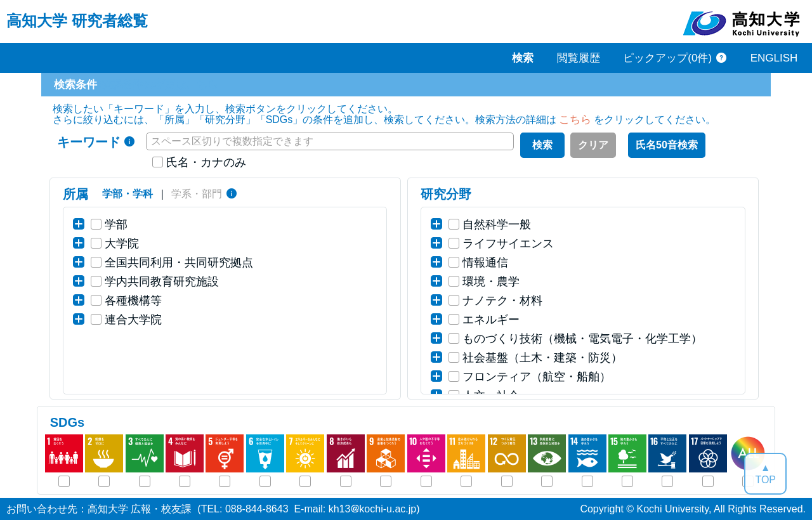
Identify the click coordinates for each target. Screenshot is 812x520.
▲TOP (765, 474)
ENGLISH (774, 58)
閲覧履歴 (579, 58)
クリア (593, 145)
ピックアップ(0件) (667, 58)
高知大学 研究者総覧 (77, 20)
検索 (542, 145)
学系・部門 (197, 194)
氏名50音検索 (667, 145)
